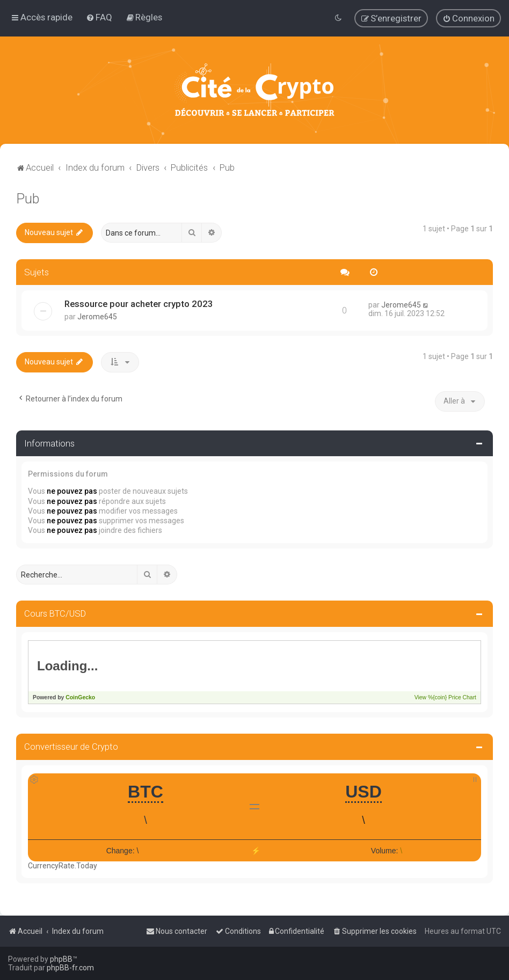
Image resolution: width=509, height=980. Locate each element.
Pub (28, 199)
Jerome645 (97, 317)
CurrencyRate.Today (63, 866)
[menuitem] (99, 17)
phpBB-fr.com (70, 968)
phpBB (61, 959)
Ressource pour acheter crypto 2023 (139, 304)
